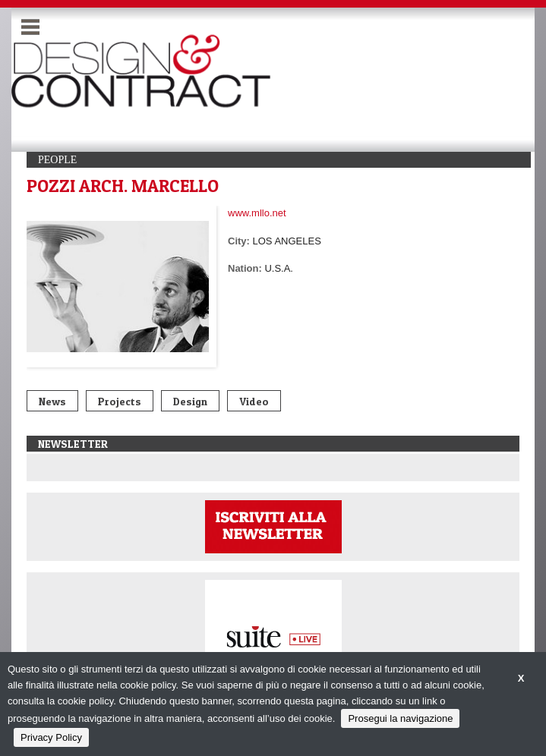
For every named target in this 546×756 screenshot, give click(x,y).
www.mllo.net (257, 213)
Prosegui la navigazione (400, 718)
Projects (120, 401)
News (52, 401)
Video (254, 401)
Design (190, 401)
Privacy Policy (51, 737)
